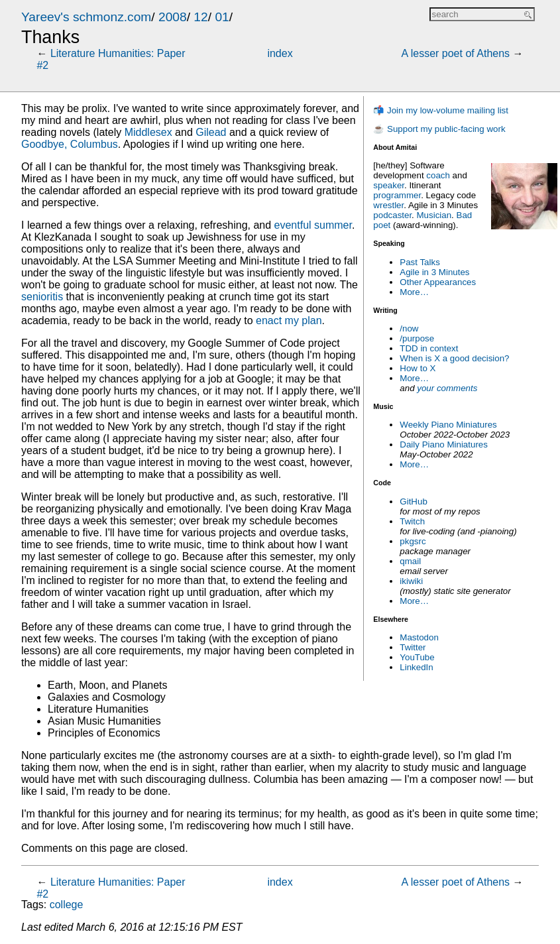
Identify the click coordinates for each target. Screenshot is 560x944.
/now (409, 328)
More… (414, 292)
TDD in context (429, 348)
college (67, 905)
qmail (410, 561)
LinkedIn (416, 667)
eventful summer (313, 225)
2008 (173, 17)
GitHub (413, 501)
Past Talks (420, 262)
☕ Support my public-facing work (439, 129)
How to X (418, 368)
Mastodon (419, 637)
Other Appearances (438, 282)
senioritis (42, 297)
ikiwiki (411, 581)
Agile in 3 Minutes (434, 272)
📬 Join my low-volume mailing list (441, 110)
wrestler (388, 205)
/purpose (417, 338)
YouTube (417, 657)
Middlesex (148, 132)
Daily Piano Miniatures (444, 444)
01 (222, 17)
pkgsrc (413, 541)
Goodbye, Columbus (70, 144)
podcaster (392, 215)
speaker (389, 185)
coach (438, 175)
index (280, 53)
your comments (447, 388)
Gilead (211, 132)
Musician (434, 215)
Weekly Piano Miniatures (448, 425)
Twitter (413, 647)
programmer (397, 195)
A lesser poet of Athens (455, 53)
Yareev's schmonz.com (86, 17)
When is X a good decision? (454, 358)
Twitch (412, 521)
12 (200, 17)
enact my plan (289, 321)
